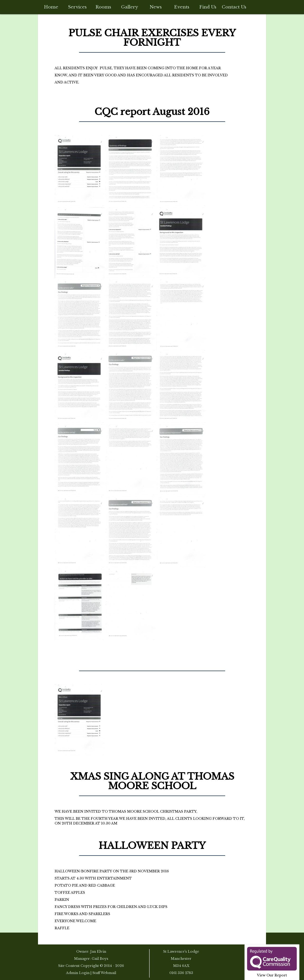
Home (51, 7)
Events (182, 7)
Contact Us (234, 7)
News (156, 7)
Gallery (130, 7)
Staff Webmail (104, 973)
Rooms (103, 7)
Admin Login (78, 973)
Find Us (208, 7)
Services (77, 7)
